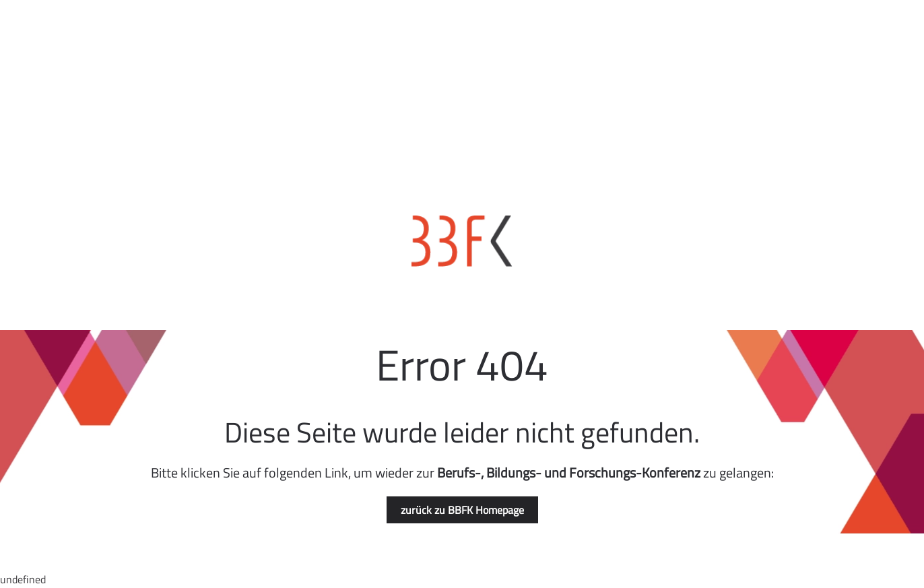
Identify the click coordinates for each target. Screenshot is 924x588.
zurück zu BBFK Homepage (462, 510)
